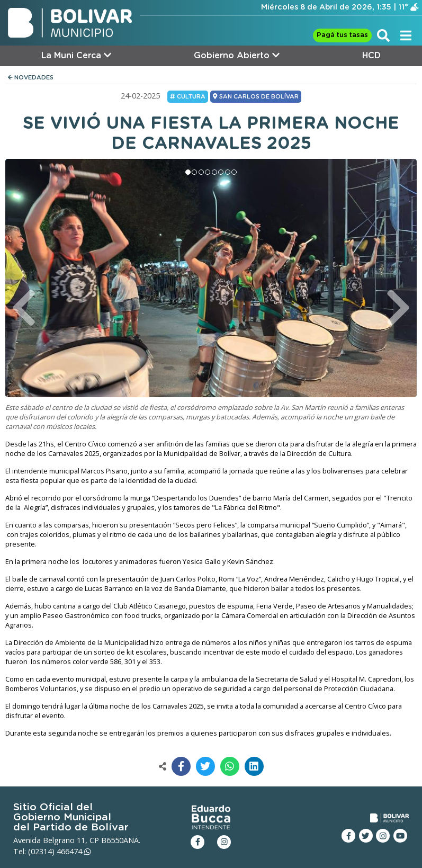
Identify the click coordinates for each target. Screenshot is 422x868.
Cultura (188, 96)
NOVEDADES (31, 78)
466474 (74, 851)
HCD (371, 56)
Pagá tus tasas (342, 35)
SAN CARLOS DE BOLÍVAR (255, 96)
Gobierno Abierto (237, 55)
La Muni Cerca (76, 55)
